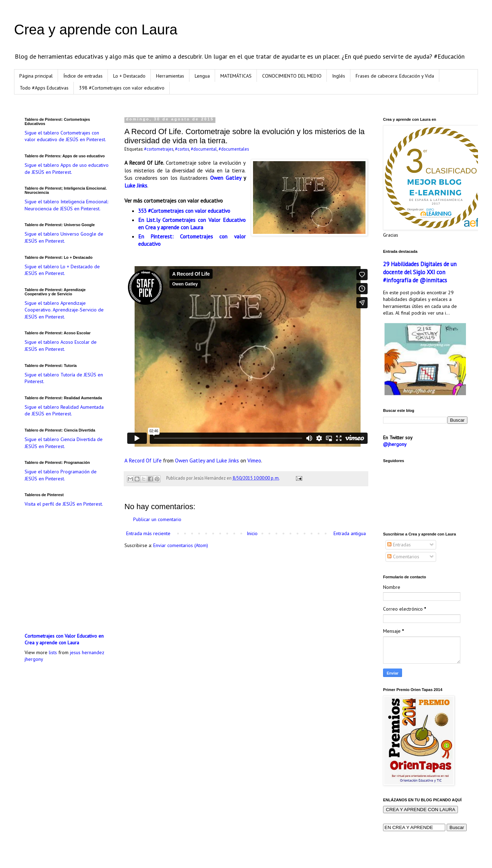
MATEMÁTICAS (236, 76)
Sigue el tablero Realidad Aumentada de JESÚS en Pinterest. (64, 410)
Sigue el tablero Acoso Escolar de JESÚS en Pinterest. (61, 346)
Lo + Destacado (129, 76)
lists (53, 652)
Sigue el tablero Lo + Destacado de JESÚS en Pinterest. (62, 270)
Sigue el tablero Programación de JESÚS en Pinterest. (61, 475)
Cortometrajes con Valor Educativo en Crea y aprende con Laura (64, 639)
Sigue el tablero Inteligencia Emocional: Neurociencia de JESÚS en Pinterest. (66, 205)
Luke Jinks (136, 185)
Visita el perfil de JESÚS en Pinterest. (64, 504)
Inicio (252, 533)
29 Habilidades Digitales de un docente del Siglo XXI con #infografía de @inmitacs (420, 272)
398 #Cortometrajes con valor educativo (122, 88)
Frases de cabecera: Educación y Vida (395, 76)
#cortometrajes (159, 149)
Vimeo (254, 460)
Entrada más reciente (148, 533)
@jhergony (395, 444)
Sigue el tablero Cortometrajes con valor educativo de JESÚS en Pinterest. (65, 136)
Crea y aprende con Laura (96, 29)
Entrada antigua (350, 533)
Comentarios (403, 557)
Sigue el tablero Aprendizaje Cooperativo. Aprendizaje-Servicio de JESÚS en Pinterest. (64, 310)
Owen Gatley (226, 178)
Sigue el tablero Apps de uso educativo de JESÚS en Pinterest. (67, 169)
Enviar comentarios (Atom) (181, 545)
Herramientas (170, 76)
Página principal (36, 76)
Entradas (399, 545)
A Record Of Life (143, 460)
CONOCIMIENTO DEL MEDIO (292, 76)
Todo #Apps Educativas (44, 88)
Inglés (339, 76)
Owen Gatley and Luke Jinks (207, 460)
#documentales (234, 149)
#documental (204, 149)
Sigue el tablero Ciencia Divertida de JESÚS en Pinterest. (64, 443)
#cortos (182, 149)
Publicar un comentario (157, 519)
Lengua (202, 76)
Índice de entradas (83, 76)
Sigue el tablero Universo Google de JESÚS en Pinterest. (64, 237)
